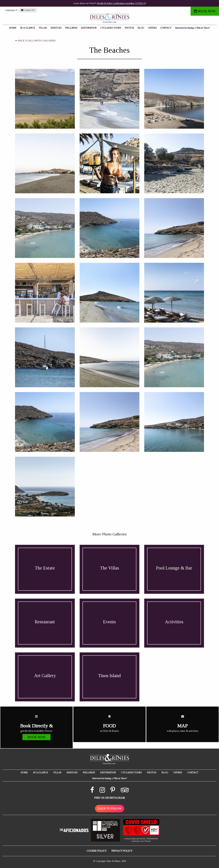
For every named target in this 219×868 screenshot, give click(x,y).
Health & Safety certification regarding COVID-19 (121, 3)
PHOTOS (129, 28)
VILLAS (43, 28)
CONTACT (166, 28)
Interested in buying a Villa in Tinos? (192, 28)
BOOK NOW (205, 11)
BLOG (141, 28)
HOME (13, 28)
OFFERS (152, 28)
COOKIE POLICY (97, 851)
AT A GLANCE (28, 28)
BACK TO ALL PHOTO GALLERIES (35, 41)
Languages (11, 10)
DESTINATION (89, 28)
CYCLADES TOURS (111, 28)
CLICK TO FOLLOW (110, 808)
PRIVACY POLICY (122, 851)
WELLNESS (71, 28)
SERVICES (56, 28)
